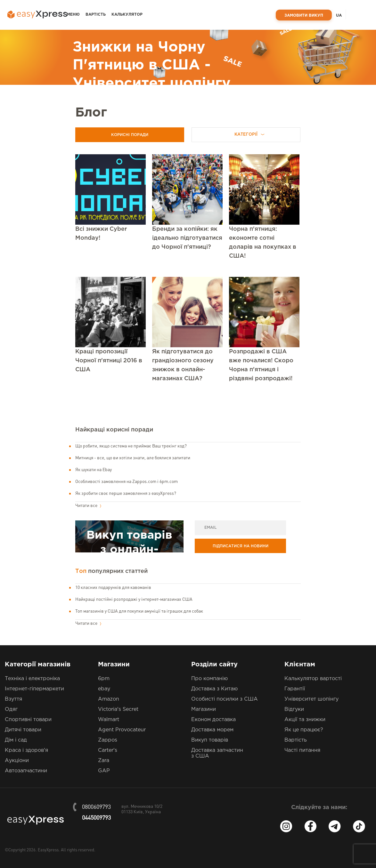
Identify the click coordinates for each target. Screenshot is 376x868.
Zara (104, 761)
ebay (104, 689)
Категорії (249, 135)
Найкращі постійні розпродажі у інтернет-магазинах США (134, 599)
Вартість (96, 15)
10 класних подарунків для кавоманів (113, 588)
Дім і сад (16, 740)
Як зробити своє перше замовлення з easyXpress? (126, 494)
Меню (73, 15)
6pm (104, 679)
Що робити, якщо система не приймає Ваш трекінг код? (131, 446)
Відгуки (294, 709)
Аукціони (17, 761)
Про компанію (209, 679)
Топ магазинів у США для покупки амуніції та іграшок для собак (139, 611)
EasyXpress (48, 850)
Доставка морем (212, 730)
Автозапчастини (26, 771)
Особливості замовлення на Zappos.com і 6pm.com (127, 482)
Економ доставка (213, 720)
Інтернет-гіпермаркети (34, 689)
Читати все (88, 506)
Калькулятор (127, 15)
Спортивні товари (28, 720)
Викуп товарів (210, 740)
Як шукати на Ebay (94, 470)
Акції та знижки (305, 720)
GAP (104, 771)
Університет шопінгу (311, 699)
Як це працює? (304, 730)
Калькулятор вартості (313, 679)
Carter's (108, 750)
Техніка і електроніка (32, 679)
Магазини (204, 709)
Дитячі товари (23, 730)
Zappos (108, 740)
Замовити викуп (304, 16)
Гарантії (295, 689)
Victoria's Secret (118, 709)
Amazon (109, 699)
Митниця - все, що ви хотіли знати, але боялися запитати (133, 458)
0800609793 (96, 807)
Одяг (11, 709)
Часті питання (302, 750)
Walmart (109, 720)
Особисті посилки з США (225, 699)
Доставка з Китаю (214, 689)
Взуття (13, 699)
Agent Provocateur (122, 730)
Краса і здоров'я (26, 750)
